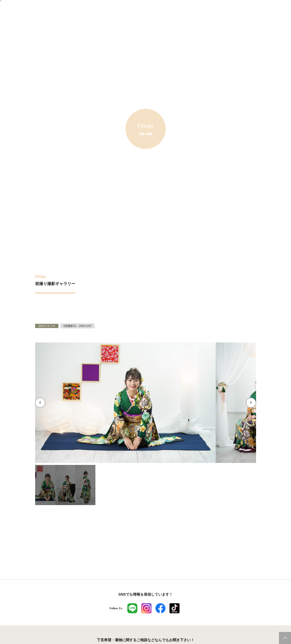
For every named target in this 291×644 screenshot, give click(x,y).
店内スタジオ (47, 326)
